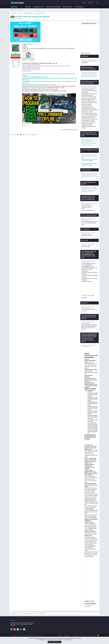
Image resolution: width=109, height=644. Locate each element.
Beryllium (61, 635)
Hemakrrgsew (84, 73)
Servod (83, 233)
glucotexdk (84, 87)
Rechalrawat (84, 188)
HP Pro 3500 (85, 240)
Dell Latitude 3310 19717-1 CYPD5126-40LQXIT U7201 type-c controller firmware (88, 198)
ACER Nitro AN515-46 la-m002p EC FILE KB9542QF (30, 17)
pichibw (83, 219)
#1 (77, 126)
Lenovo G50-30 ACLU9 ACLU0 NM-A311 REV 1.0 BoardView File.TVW (89, 317)
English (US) (68, 635)
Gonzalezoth (84, 60)
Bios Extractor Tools (68, 7)
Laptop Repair (14, 7)
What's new (28, 7)
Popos (83, 322)
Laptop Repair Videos (38, 7)
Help (88, 635)
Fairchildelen (84, 174)
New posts (13, 10)
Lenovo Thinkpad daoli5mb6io (89, 215)
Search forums (20, 10)
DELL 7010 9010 (85, 229)
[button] (32, 7)
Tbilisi (18, 65)
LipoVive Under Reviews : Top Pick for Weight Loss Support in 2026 (89, 134)
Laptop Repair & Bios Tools (87, 74)
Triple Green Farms (86, 170)
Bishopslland (84, 155)
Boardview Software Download (53, 7)
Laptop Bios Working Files (87, 61)
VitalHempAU (85, 56)
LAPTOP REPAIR (14, 635)
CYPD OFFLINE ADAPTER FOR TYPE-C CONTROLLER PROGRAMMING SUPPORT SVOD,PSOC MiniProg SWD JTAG (89, 254)
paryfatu (83, 139)
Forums (21, 7)
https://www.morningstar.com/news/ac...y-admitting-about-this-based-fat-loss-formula (89, 143)
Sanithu (83, 307)
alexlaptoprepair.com (16, 67)
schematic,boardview (23, 635)
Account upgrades (79, 7)
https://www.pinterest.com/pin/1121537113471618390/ (89, 159)
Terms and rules (75, 635)
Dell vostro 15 (85, 303)
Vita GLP (83, 115)
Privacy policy (83, 635)
